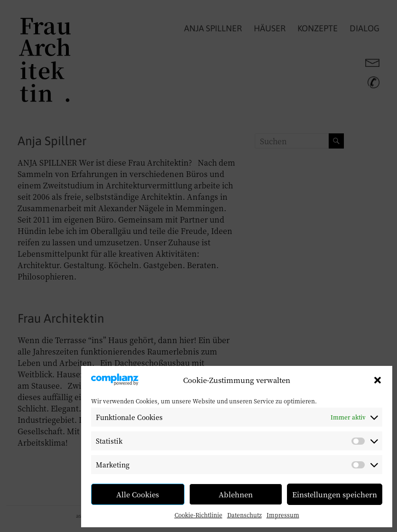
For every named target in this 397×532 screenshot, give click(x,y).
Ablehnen (236, 494)
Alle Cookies (138, 494)
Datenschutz (245, 515)
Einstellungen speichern (335, 494)
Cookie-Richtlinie (198, 515)
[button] (378, 380)
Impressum (283, 515)
